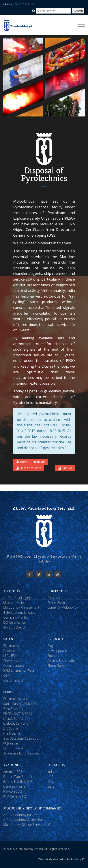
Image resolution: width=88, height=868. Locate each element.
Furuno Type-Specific (18, 777)
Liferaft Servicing (15, 719)
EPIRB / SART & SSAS (18, 714)
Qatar (51, 786)
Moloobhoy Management (21, 607)
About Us (11, 591)
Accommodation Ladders (22, 753)
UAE (50, 777)
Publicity (53, 656)
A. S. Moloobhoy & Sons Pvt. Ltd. (26, 820)
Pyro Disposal (13, 748)
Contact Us (57, 591)
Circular (65, 468)
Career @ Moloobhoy (63, 607)
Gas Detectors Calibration (22, 738)
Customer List (13, 680)
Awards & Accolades (62, 661)
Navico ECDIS (13, 791)
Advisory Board (14, 627)
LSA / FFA (10, 656)
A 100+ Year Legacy (17, 598)
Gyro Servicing (13, 709)
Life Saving (11, 728)
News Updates (58, 651)
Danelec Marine (14, 786)
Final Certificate (29, 468)
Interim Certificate (30, 462)
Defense (9, 651)
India (51, 772)
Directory (54, 598)
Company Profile (15, 617)
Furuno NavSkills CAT (18, 782)
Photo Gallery (57, 666)
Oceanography (14, 666)
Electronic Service (16, 699)
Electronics (11, 646)
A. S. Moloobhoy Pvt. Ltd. (21, 815)
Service (10, 692)
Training (11, 765)
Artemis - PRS (13, 772)
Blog (51, 646)
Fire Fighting (12, 733)
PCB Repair (11, 743)
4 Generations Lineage (19, 613)
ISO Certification (15, 622)
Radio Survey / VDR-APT (20, 704)
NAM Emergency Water (19, 670)
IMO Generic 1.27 (15, 796)
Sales (8, 639)
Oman (52, 782)
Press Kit (55, 639)
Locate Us (56, 765)
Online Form (56, 603)
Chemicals (11, 661)
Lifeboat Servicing (16, 723)
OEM (7, 675)
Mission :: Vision (14, 603)
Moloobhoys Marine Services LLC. (27, 825)
